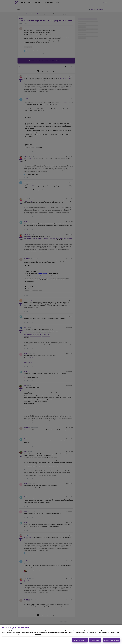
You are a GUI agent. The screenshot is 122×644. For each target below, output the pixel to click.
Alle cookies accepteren (112, 640)
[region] (61, 634)
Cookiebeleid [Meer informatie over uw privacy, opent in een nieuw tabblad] (38, 634)
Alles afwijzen (95, 640)
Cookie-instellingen (80, 640)
